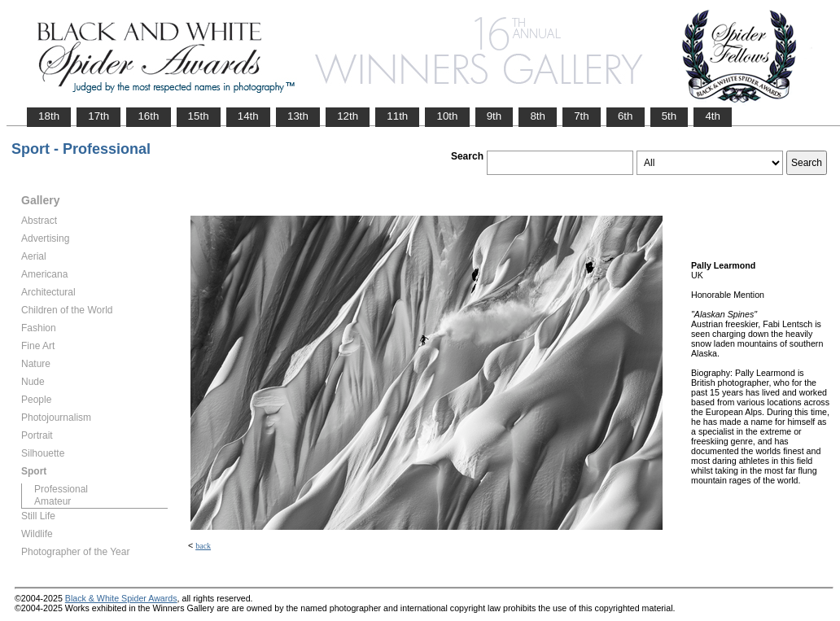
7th (582, 116)
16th (148, 116)
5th (669, 116)
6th (626, 116)
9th (494, 116)
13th (298, 116)
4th (713, 116)
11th (397, 116)
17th (98, 116)
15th (199, 116)
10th (447, 116)
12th (348, 116)
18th (49, 116)
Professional (61, 489)
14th (248, 116)
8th (538, 116)
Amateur (52, 501)
